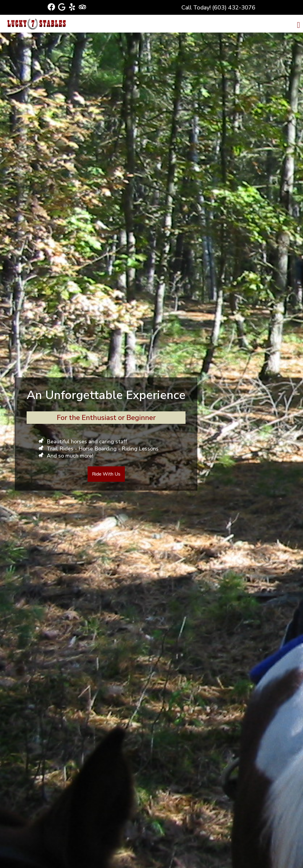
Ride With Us (106, 474)
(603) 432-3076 (234, 8)
